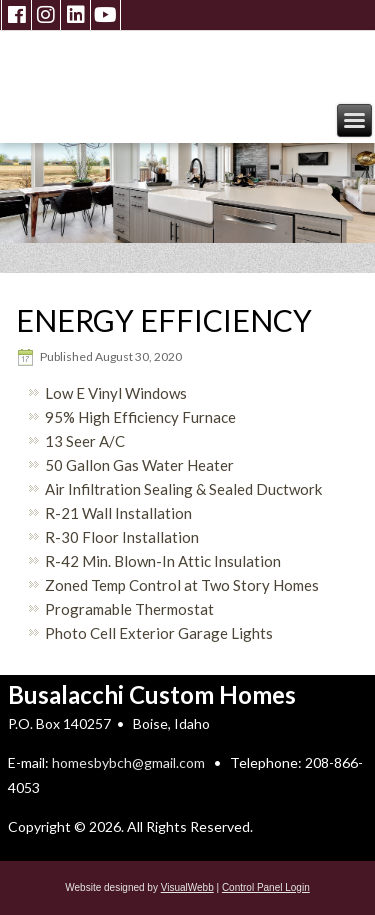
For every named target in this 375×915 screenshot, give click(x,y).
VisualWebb (187, 887)
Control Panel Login (266, 887)
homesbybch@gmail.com (128, 762)
